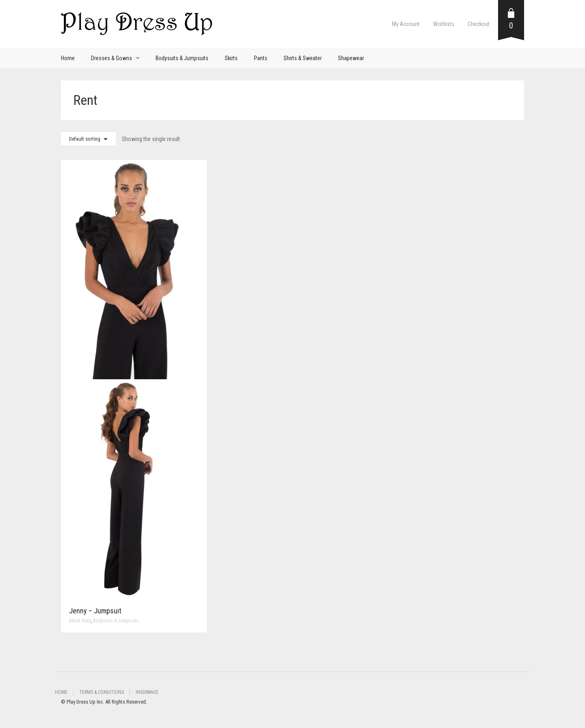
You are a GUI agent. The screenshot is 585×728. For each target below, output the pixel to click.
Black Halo (80, 621)
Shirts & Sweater (303, 58)
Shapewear (351, 58)
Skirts (231, 58)
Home (68, 58)
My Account (406, 24)
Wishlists (444, 24)
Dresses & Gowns (112, 58)
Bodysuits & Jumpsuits (182, 58)
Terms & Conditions (102, 692)
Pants (261, 58)
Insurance (147, 692)
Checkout (479, 24)
